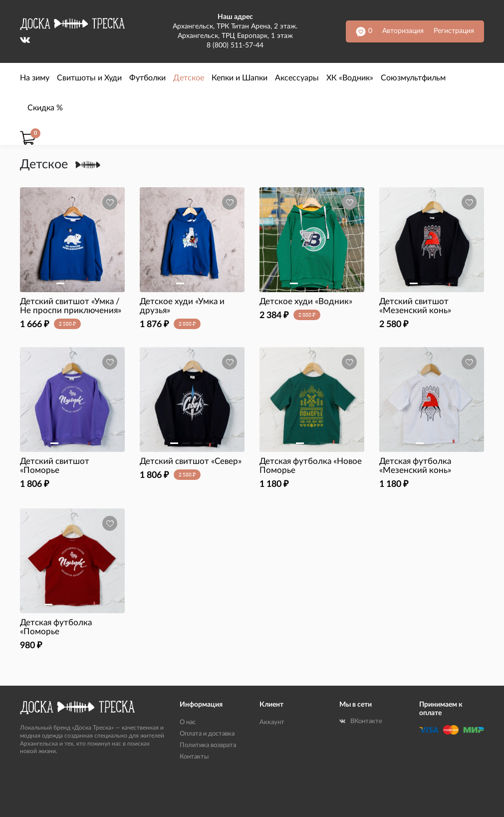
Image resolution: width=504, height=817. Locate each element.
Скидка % (45, 108)
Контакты (194, 757)
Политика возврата (208, 745)
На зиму (35, 78)
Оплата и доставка (207, 734)
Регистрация (454, 31)
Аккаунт (272, 722)
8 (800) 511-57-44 (235, 45)
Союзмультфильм (413, 78)
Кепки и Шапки (240, 78)
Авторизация (403, 31)
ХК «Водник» (350, 78)
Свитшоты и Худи (89, 78)
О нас (188, 722)
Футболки (147, 78)
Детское (189, 78)
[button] (60, 283)
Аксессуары (297, 78)
